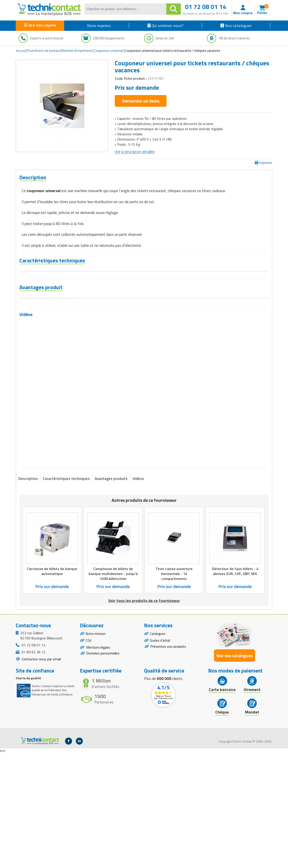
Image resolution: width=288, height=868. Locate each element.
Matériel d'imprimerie (77, 51)
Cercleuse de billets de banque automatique (52, 686)
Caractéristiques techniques (66, 594)
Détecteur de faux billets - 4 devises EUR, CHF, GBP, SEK (235, 686)
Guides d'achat (161, 757)
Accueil (21, 51)
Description (28, 594)
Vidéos (138, 594)
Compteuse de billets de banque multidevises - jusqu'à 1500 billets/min (113, 689)
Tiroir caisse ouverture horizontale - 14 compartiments (174, 689)
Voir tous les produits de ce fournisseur (144, 716)
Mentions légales (99, 765)
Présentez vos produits (168, 763)
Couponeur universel (109, 51)
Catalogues (158, 749)
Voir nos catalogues (235, 771)
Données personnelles (103, 771)
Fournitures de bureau (43, 51)
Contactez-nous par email (41, 774)
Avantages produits (111, 594)
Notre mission (97, 749)
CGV (89, 757)
